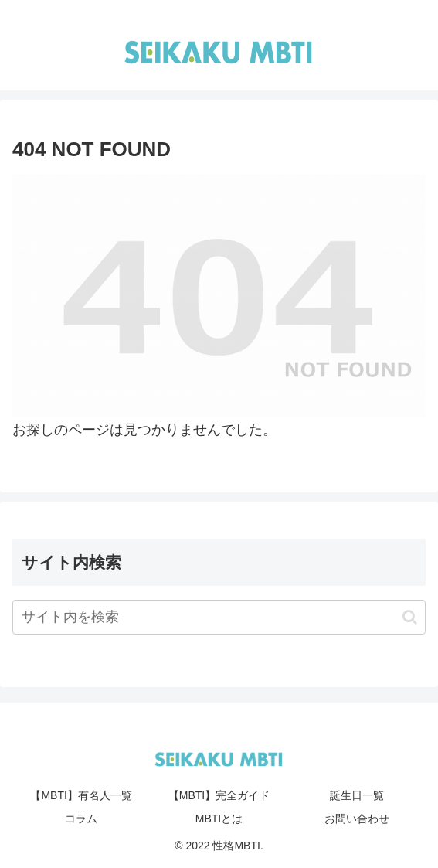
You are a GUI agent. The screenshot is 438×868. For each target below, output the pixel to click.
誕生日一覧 (357, 795)
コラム (81, 819)
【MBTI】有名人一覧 (81, 795)
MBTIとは (219, 819)
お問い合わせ (357, 819)
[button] (410, 617)
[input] (219, 617)
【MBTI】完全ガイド (219, 795)
